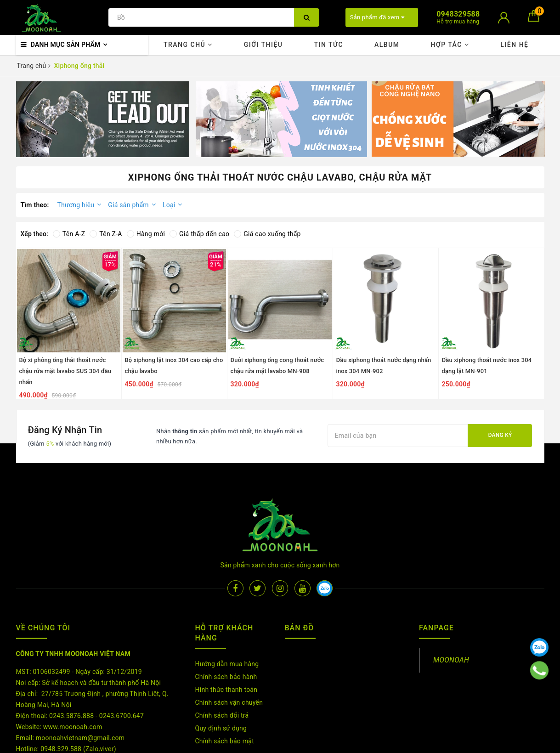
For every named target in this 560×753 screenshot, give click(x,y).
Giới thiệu (263, 45)
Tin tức (328, 45)
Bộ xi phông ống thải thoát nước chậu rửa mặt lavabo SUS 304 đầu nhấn (65, 371)
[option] (103, 119)
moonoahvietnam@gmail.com (80, 681)
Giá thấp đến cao (199, 234)
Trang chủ (188, 45)
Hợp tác (450, 45)
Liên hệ (514, 45)
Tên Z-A (106, 234)
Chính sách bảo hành (226, 620)
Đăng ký (500, 435)
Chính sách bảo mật (225, 685)
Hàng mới (146, 234)
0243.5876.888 (71, 659)
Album (387, 45)
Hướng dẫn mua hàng (227, 607)
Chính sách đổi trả (222, 659)
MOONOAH (451, 603)
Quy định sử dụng (221, 672)
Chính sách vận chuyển (229, 646)
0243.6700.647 (122, 659)
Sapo (385, 743)
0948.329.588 (61, 692)
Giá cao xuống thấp (267, 234)
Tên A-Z (69, 234)
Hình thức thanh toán (226, 633)
